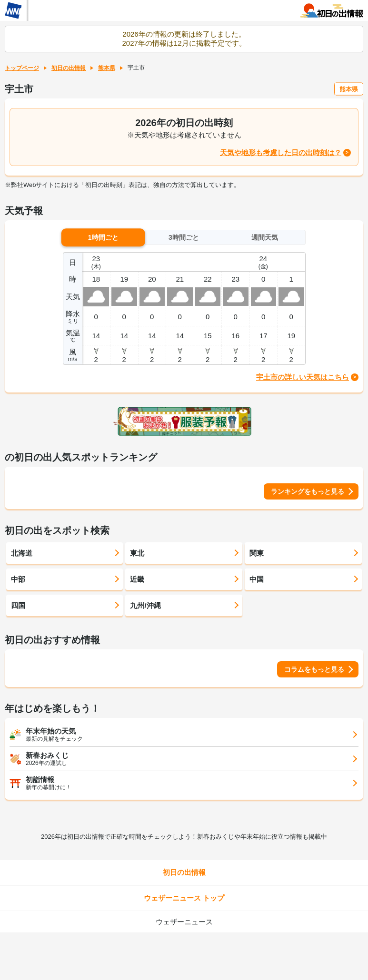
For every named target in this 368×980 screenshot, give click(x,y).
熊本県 (107, 68)
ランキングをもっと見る (308, 491)
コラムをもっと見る (314, 669)
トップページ (22, 68)
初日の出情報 (69, 68)
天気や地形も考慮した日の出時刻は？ (281, 152)
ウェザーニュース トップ (184, 898)
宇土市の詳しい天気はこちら (303, 377)
